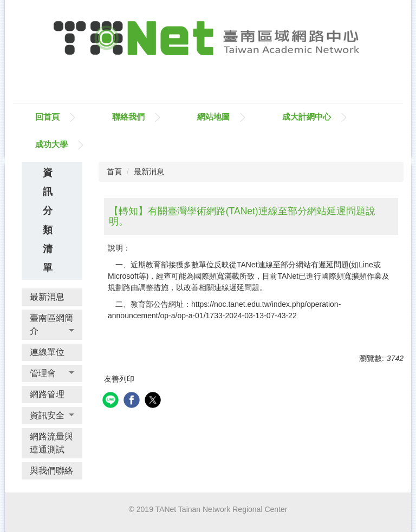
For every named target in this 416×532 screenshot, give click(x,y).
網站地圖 (213, 117)
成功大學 (51, 144)
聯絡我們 (128, 117)
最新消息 (149, 172)
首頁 (114, 172)
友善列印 (119, 379)
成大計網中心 (307, 117)
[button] (52, 325)
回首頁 (47, 117)
